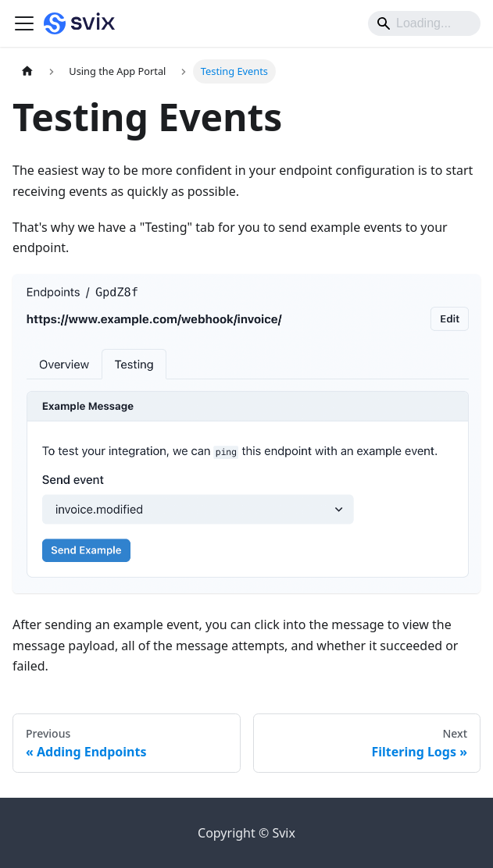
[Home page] (27, 71)
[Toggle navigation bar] (24, 23)
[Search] (424, 23)
